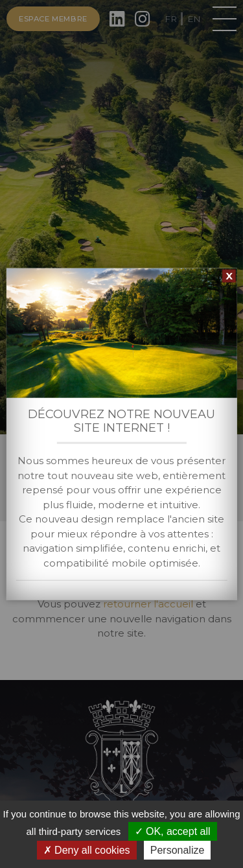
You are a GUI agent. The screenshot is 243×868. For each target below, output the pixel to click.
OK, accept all (173, 831)
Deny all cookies (87, 850)
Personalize (178, 850)
